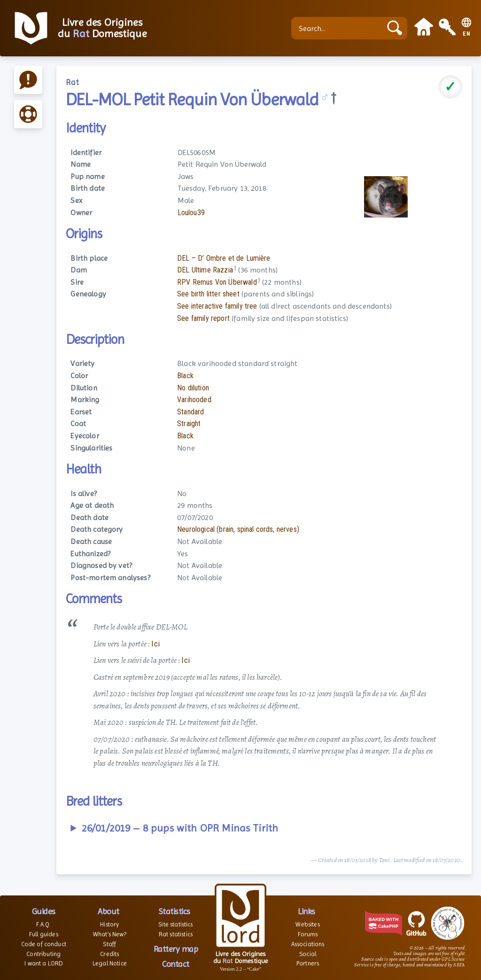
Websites (307, 924)
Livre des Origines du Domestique (102, 28)
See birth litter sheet (208, 294)
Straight (189, 424)
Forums (308, 934)
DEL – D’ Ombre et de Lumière (224, 258)
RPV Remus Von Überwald (217, 282)
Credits (109, 954)
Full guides (44, 934)
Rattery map (176, 949)
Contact (176, 964)
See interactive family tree (217, 306)
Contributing (43, 954)
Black (185, 376)
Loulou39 (191, 213)
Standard (190, 412)
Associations (308, 944)
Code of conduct (44, 944)
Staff (109, 944)
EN (467, 34)
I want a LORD (43, 963)
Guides (44, 911)
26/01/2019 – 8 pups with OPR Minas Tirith (180, 828)
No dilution (193, 388)
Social (308, 954)
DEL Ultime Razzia (205, 270)
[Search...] (339, 28)
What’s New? (110, 934)
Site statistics (175, 924)
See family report (203, 318)
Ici (155, 644)
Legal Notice (110, 963)
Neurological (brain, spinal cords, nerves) (238, 529)
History (109, 924)
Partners (308, 963)
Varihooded (194, 400)
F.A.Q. (43, 924)
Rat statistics (176, 934)
